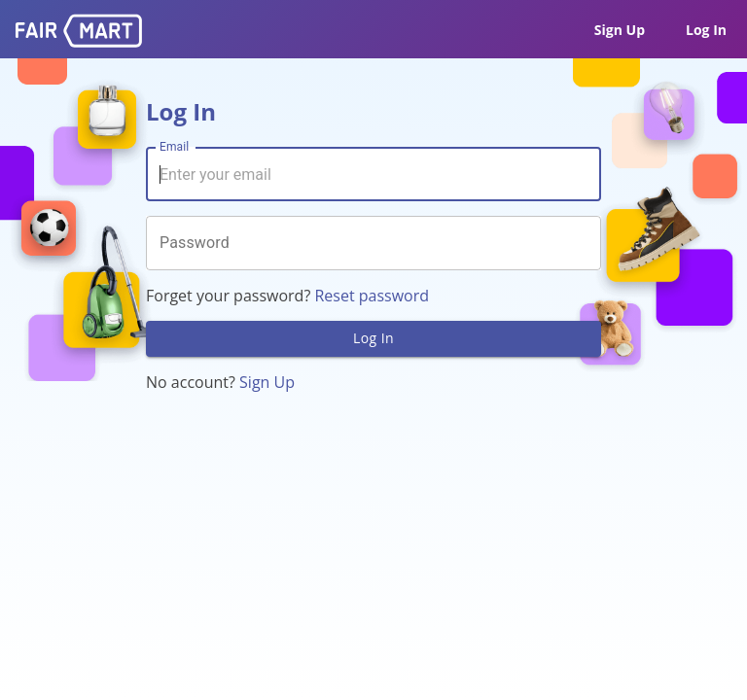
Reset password (372, 296)
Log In (706, 30)
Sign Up (620, 30)
